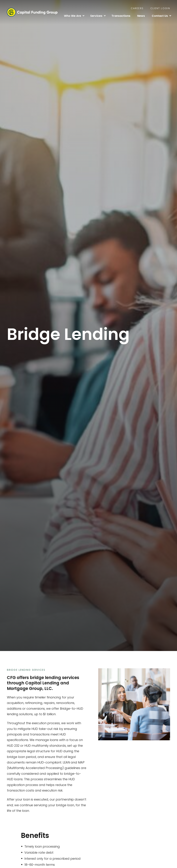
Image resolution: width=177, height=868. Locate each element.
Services (96, 16)
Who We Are (73, 16)
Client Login (160, 8)
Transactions (121, 16)
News (141, 16)
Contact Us (160, 16)
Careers (137, 8)
